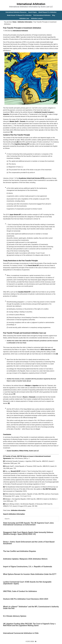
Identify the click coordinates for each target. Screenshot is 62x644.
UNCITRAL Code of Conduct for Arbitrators (20, 591)
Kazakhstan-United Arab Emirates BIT (31, 178)
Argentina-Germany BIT (22, 144)
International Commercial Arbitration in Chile (21, 633)
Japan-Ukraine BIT (15, 215)
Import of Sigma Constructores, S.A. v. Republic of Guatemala (28, 567)
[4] (18, 142)
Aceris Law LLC (34, 451)
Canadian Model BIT (24, 292)
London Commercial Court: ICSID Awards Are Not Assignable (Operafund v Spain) (27, 583)
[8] (9, 403)
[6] (57, 354)
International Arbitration (31, 4)
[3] (12, 132)
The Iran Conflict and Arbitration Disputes (20, 551)
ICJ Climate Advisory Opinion (15, 616)
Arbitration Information (18, 510)
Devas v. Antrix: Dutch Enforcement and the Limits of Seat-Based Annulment (29, 543)
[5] (43, 178)
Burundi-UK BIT (16, 471)
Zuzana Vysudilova (13, 451)
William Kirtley (24, 451)
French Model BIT (33, 265)
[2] (46, 116)
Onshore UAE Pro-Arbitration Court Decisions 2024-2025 (26, 599)
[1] (12, 112)
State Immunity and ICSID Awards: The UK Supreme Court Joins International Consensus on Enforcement (28, 524)
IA (36, 641)
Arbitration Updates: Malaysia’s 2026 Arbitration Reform (25, 559)
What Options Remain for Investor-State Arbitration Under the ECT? (30, 574)
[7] (14, 394)
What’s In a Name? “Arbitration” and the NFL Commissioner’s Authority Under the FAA (31, 607)
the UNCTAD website (50, 489)
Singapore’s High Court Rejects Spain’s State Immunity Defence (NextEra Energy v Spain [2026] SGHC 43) (28, 533)
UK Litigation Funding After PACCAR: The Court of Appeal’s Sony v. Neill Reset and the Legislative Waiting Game (29, 625)
